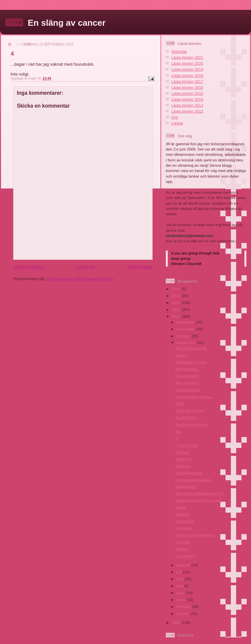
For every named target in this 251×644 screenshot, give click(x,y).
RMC (180, 404)
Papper (182, 549)
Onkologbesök (189, 473)
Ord (175, 117)
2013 (177, 296)
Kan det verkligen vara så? (200, 493)
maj (180, 586)
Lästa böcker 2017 (187, 81)
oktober (184, 336)
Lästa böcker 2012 (187, 111)
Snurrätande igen (191, 424)
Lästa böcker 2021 (187, 57)
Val (178, 431)
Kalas (180, 507)
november (186, 329)
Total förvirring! (190, 410)
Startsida (86, 267)
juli (180, 572)
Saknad (182, 452)
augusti (184, 565)
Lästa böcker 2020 (187, 63)
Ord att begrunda (191, 348)
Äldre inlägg (140, 267)
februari (184, 607)
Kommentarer (188, 390)
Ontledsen (185, 521)
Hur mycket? (187, 376)
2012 (177, 303)
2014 (177, 289)
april (181, 593)
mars (181, 600)
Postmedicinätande (193, 480)
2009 (177, 622)
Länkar (177, 123)
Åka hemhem (187, 383)
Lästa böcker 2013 (187, 105)
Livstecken (185, 556)
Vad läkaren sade (191, 362)
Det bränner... (188, 369)
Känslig (182, 514)
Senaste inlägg (28, 267)
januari (183, 613)
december (186, 322)
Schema (183, 466)
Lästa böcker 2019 (187, 69)
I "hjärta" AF (187, 445)
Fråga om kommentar (195, 535)
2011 (177, 309)
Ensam (182, 355)
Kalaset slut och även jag (198, 500)
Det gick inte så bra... (195, 397)
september (187, 342)
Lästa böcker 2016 (187, 87)
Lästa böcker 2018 (187, 75)
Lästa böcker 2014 (187, 99)
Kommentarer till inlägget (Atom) (80, 279)
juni (180, 579)
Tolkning (183, 528)
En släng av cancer (67, 23)
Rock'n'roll (185, 417)
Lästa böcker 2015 (187, 93)
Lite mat (183, 542)
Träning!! (184, 459)
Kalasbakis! (186, 486)
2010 (177, 316)
